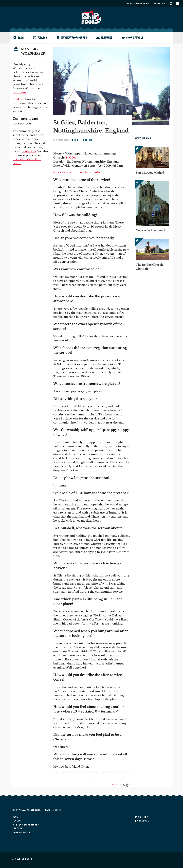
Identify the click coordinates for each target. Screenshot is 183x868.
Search (171, 3)
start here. (20, 92)
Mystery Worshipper (74, 38)
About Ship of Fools (138, 4)
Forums (42, 38)
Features (107, 38)
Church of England (82, 140)
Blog (21, 38)
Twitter (141, 817)
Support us (159, 4)
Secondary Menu (178, 3)
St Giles (71, 158)
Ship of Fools (91, 17)
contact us (29, 151)
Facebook (142, 821)
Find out (19, 99)
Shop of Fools (135, 38)
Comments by (121, 785)
